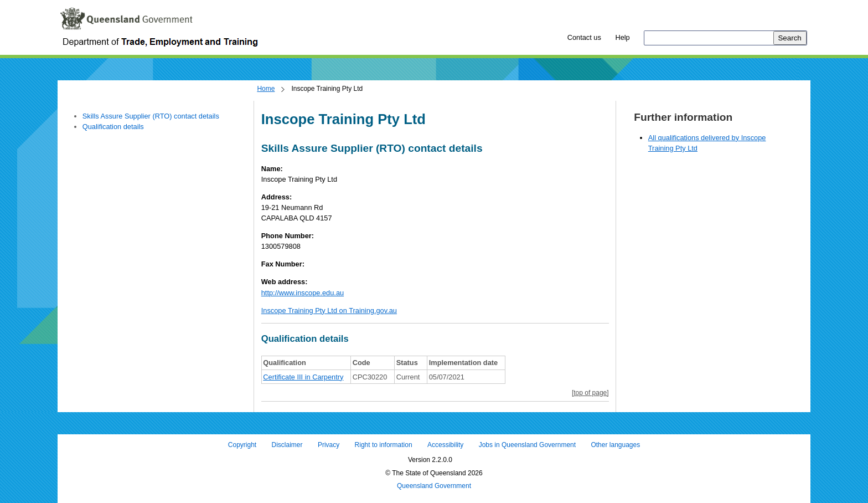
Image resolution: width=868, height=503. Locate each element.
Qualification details (113, 127)
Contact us (584, 37)
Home (266, 89)
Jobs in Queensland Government (527, 445)
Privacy (329, 445)
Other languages (615, 445)
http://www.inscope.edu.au (303, 293)
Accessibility (445, 445)
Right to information (384, 445)
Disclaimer (287, 445)
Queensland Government (434, 486)
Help (622, 37)
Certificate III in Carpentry (303, 377)
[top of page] (590, 393)
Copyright (242, 445)
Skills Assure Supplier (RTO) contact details (151, 116)
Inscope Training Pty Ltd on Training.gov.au (329, 310)
